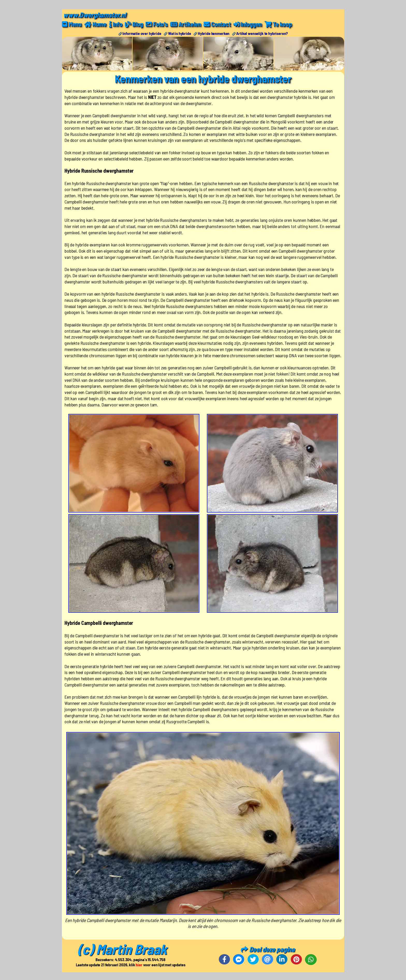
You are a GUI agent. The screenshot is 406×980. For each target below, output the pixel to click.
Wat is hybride (180, 33)
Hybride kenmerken (214, 33)
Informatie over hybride (142, 33)
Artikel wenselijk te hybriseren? (262, 33)
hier (139, 965)
